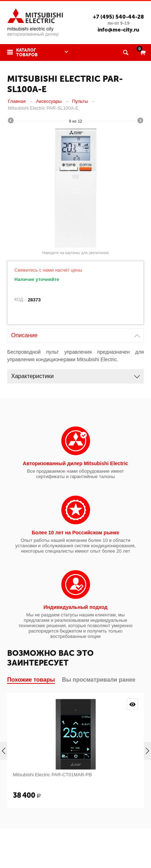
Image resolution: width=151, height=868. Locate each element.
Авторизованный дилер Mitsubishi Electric (76, 463)
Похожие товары (31, 680)
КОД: (19, 300)
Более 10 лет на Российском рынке (75, 533)
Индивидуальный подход (75, 607)
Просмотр (132, 704)
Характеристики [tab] (75, 374)
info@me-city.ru (118, 30)
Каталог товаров (27, 53)
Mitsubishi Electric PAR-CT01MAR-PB (52, 775)
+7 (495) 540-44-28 (118, 17)
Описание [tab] (75, 333)
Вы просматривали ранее (99, 680)
